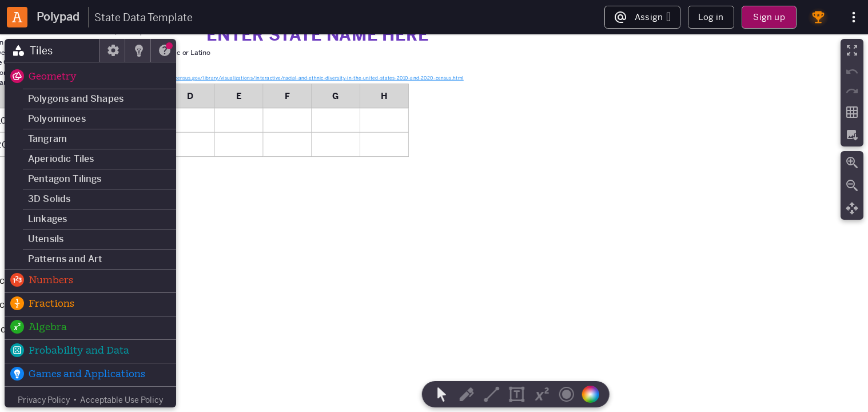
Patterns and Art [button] (65, 259)
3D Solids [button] (49, 199)
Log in (711, 17)
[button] (90, 77)
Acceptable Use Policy (122, 400)
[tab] (52, 50)
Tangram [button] (47, 139)
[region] (434, 223)
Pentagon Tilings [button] (65, 179)
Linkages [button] (47, 219)
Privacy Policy (44, 400)
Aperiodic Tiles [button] (61, 159)
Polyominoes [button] (57, 119)
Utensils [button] (46, 239)
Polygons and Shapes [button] (76, 99)
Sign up (769, 17)
